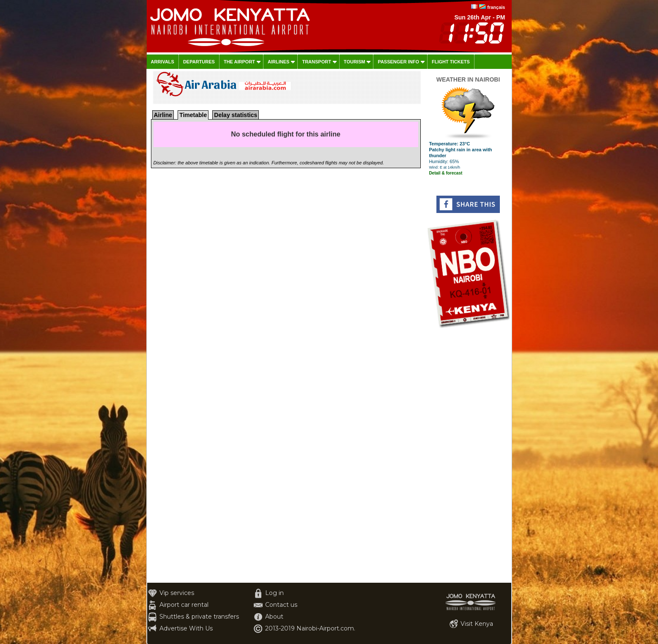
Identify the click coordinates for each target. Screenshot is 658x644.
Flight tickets (451, 62)
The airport (239, 62)
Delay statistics (236, 115)
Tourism (355, 62)
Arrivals (163, 62)
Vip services (177, 593)
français (496, 7)
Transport (316, 62)
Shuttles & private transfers (199, 617)
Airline (163, 115)
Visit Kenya (477, 624)
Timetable (193, 115)
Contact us (281, 605)
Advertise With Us (186, 628)
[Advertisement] (468, 456)
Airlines (278, 62)
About (274, 617)
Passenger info (398, 62)
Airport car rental (184, 605)
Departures (199, 62)
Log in (274, 593)
